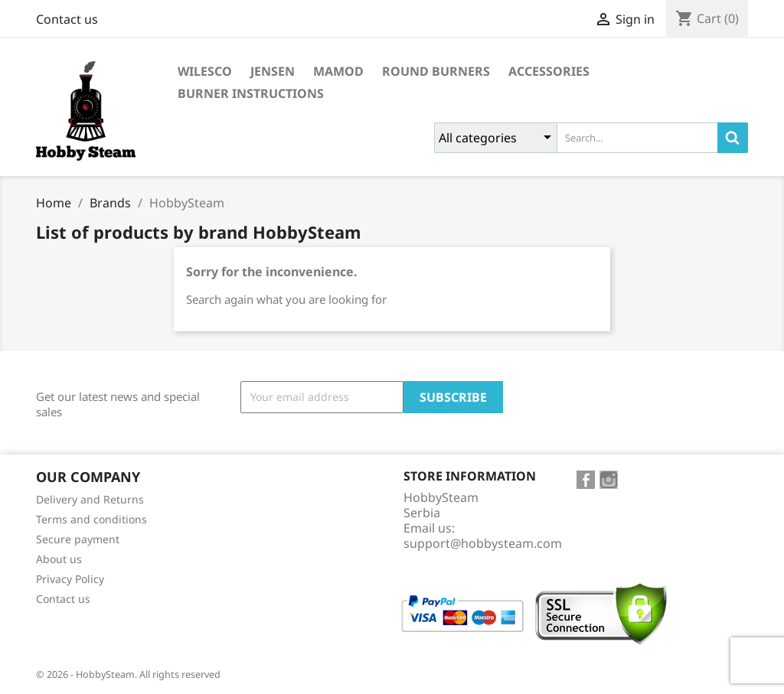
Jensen (273, 71)
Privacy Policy (70, 579)
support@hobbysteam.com (483, 543)
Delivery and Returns (90, 499)
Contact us (67, 19)
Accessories (549, 71)
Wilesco (205, 71)
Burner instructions (251, 93)
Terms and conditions (91, 519)
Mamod (338, 71)
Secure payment (78, 539)
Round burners (436, 71)
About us (59, 559)
